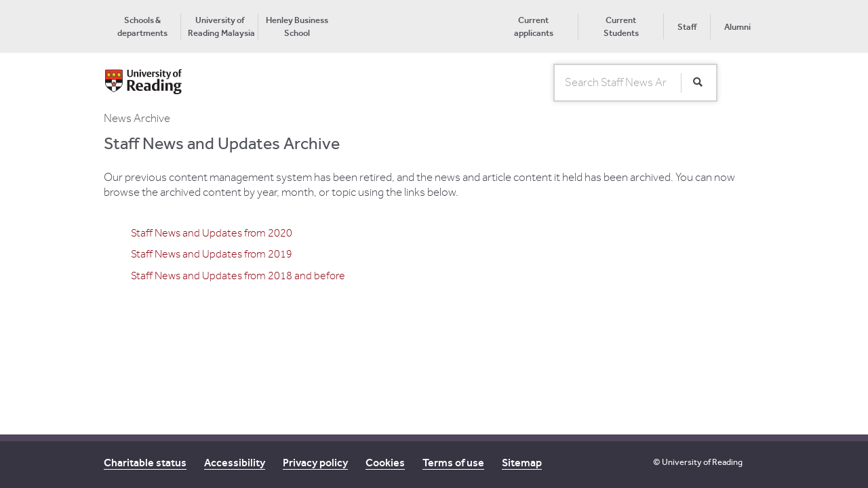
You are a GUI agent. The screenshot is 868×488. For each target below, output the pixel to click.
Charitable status (145, 463)
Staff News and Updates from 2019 (212, 254)
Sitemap (522, 463)
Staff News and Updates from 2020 (212, 233)
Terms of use (453, 463)
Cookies (385, 463)
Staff (687, 27)
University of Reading (702, 462)
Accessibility (235, 463)
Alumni (737, 27)
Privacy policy (315, 463)
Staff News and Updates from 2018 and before (238, 276)
